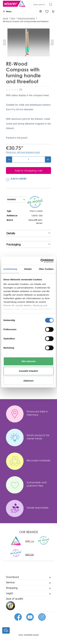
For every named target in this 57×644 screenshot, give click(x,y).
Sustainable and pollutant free (37, 484)
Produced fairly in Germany (37, 413)
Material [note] (16, 199)
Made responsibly (38, 508)
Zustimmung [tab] (10, 269)
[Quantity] (28, 160)
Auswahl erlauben (28, 371)
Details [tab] (28, 269)
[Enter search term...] (39, 4)
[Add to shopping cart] (28, 170)
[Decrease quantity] (9, 160)
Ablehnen (28, 381)
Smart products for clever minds (38, 437)
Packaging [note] (28, 244)
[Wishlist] (47, 12)
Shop (13, 18)
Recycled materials (38, 460)
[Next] (52, 42)
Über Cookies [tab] (46, 269)
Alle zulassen (28, 361)
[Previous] (4, 42)
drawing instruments (26, 18)
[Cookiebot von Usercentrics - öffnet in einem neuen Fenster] (41, 261)
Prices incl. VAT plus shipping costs (23, 152)
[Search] (51, 4)
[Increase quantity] (48, 160)
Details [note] (28, 233)
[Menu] (7, 11)
